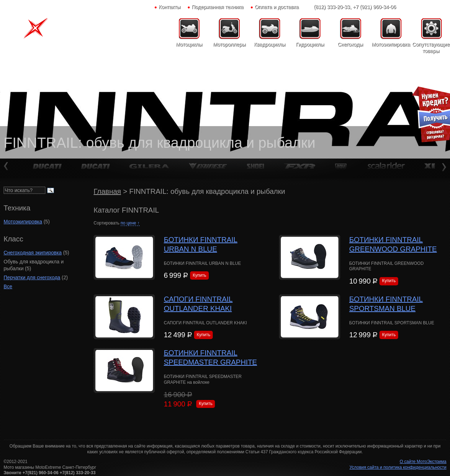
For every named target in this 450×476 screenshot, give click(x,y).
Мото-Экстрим (41, 31)
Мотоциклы (189, 44)
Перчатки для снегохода (32, 277)
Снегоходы (350, 44)
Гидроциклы (310, 44)
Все (8, 286)
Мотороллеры (229, 44)
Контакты (170, 7)
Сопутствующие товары (431, 48)
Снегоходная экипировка (33, 253)
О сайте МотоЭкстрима (423, 462)
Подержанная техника (217, 7)
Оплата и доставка (276, 7)
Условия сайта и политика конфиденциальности (398, 467)
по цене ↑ (130, 223)
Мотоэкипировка (391, 44)
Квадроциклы (269, 44)
